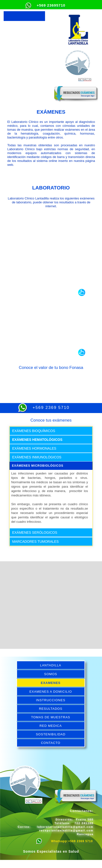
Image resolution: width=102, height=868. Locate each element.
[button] (24, 16)
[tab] (51, 431)
